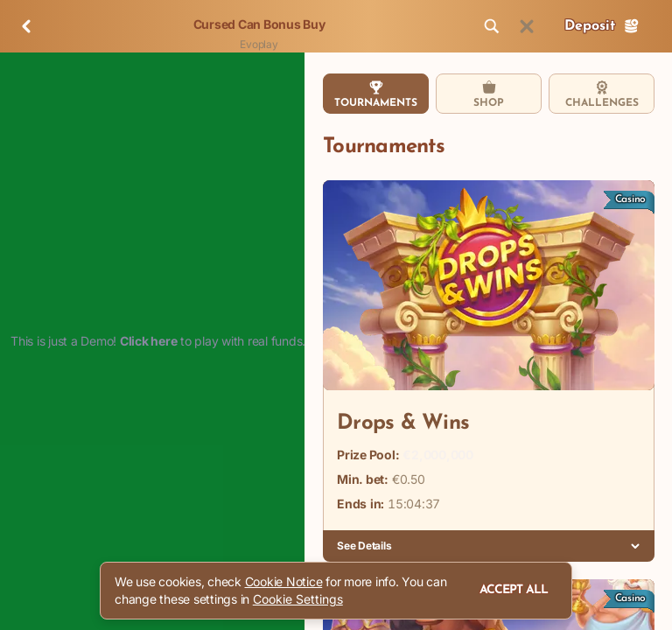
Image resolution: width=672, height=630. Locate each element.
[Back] (26, 26)
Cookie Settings (298, 599)
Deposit (602, 26)
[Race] (527, 26)
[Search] (492, 26)
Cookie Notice (284, 581)
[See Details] (635, 546)
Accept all (514, 590)
